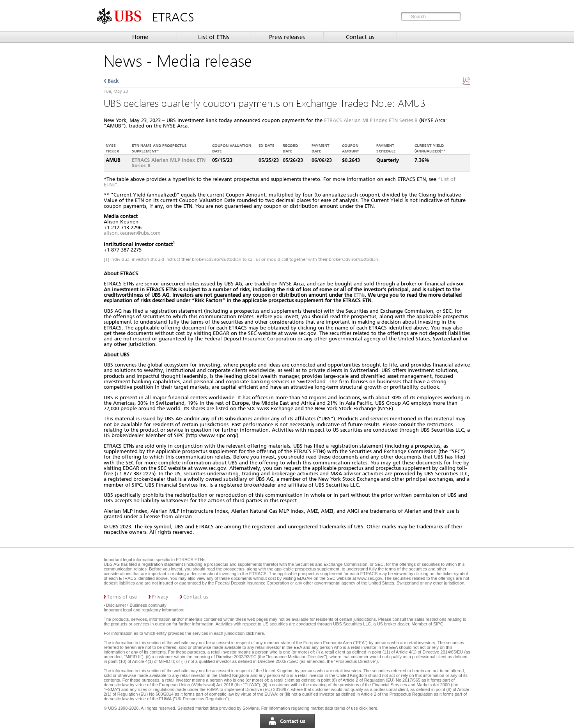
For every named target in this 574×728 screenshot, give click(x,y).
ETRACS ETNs (190, 560)
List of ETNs (214, 37)
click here (255, 633)
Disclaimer (116, 605)
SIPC (438, 624)
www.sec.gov (369, 578)
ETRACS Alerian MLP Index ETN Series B (371, 120)
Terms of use (122, 597)
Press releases (287, 37)
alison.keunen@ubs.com (132, 233)
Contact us (360, 37)
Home (140, 37)
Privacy (160, 597)
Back (113, 81)
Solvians (251, 708)
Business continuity (148, 605)
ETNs (359, 295)
